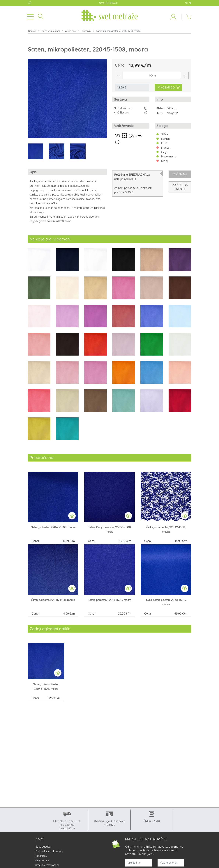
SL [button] (188, 3)
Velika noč (70, 33)
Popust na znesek (180, 189)
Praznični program (50, 33)
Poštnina (180, 176)
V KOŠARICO (169, 90)
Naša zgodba (43, 849)
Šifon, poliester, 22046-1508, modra (53, 602)
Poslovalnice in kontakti (49, 853)
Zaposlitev (41, 858)
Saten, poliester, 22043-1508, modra (53, 529)
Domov (32, 33)
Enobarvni (86, 33)
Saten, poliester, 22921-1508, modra (109, 602)
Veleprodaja (42, 863)
